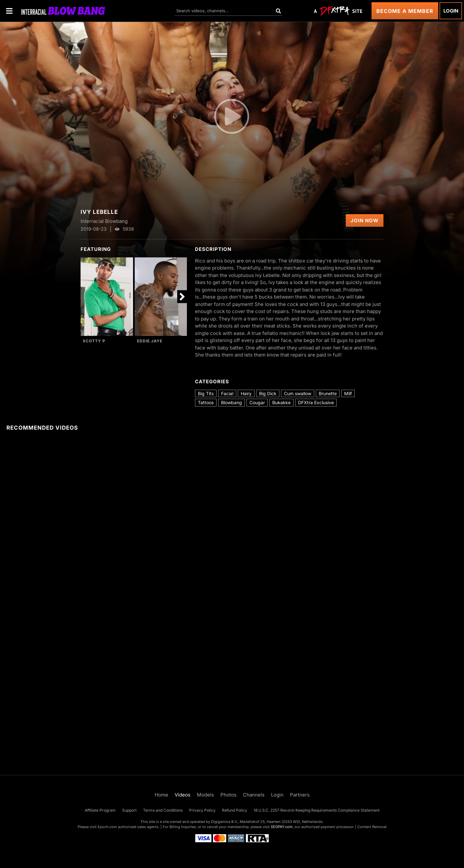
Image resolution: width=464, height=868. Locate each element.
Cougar (257, 402)
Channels (254, 795)
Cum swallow (298, 393)
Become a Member (405, 11)
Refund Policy (235, 810)
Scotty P (94, 341)
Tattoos (206, 402)
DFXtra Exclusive (316, 402)
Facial (227, 393)
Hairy (246, 393)
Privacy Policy (202, 810)
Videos (183, 795)
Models (205, 795)
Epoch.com (107, 827)
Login (451, 11)
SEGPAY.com (282, 827)
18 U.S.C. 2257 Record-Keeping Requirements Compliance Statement (317, 810)
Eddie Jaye (150, 341)
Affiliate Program (100, 810)
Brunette (328, 393)
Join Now (365, 220)
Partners (300, 795)
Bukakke (281, 402)
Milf (348, 393)
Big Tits (206, 393)
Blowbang (232, 402)
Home (161, 795)
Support (129, 810)
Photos (228, 795)
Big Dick (268, 393)
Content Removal (372, 827)
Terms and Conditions (163, 810)
